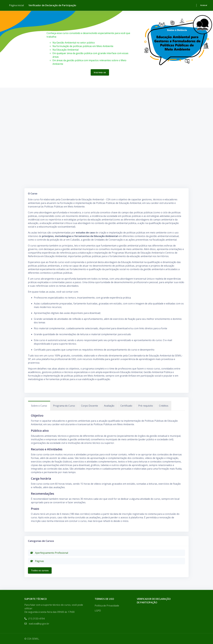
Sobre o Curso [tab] (39, 406)
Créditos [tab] (164, 406)
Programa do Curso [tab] (64, 406)
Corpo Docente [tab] (89, 406)
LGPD (98, 611)
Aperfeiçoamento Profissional (49, 553)
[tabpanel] (106, 468)
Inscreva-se (100, 72)
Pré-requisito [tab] (146, 406)
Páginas (37, 561)
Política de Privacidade (107, 606)
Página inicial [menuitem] (16, 5)
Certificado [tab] (126, 406)
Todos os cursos (40, 570)
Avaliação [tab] (109, 406)
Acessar (204, 5)
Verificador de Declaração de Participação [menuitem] (52, 5)
